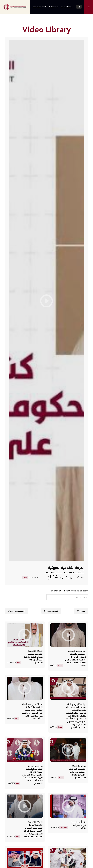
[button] (89, 7)
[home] (15, 7)
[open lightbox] (46, 301)
